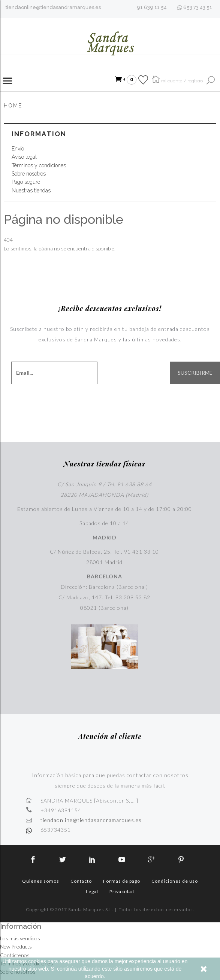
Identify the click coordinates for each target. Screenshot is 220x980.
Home (13, 106)
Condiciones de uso (175, 881)
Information (39, 134)
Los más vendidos (20, 938)
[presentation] (148, 401)
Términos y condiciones (39, 165)
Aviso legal (24, 157)
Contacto (81, 881)
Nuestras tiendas (31, 191)
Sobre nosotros (29, 174)
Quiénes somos (41, 881)
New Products (16, 946)
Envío (18, 149)
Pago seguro (26, 182)
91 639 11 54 (152, 7)
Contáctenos (15, 955)
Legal (92, 891)
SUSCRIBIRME (195, 373)
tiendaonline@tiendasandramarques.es (53, 7)
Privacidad (122, 891)
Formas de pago (122, 881)
